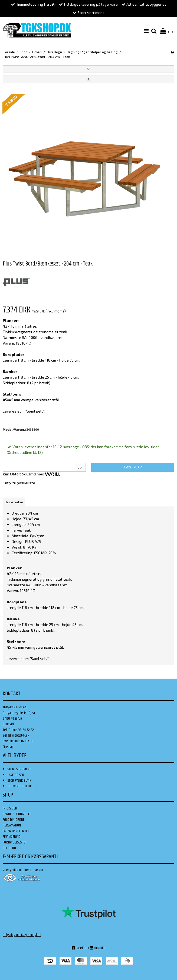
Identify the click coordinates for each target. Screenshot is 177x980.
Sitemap (8, 747)
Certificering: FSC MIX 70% (34, 553)
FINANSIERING (12, 837)
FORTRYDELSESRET (15, 842)
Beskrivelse (14, 502)
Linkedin (98, 948)
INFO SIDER (10, 808)
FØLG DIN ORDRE (14, 820)
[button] (88, 69)
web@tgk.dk (21, 736)
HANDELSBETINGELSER (17, 814)
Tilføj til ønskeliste (19, 483)
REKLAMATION (12, 825)
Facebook (80, 948)
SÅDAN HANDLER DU (16, 831)
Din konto (9, 848)
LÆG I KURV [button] (133, 467)
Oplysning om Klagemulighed (22, 935)
